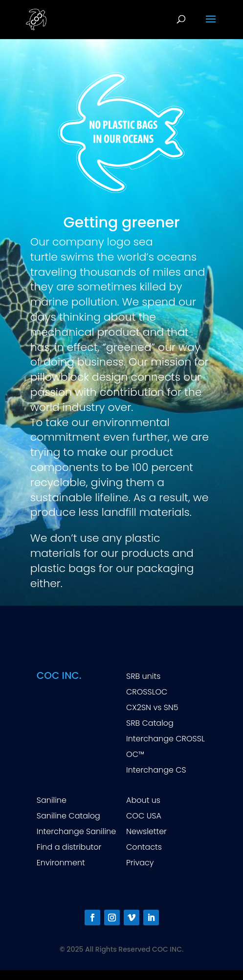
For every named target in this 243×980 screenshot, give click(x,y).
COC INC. (59, 675)
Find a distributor (69, 847)
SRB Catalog (150, 723)
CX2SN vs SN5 (152, 707)
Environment (61, 863)
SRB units (143, 676)
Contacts (144, 847)
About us (143, 800)
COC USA (144, 816)
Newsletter (146, 831)
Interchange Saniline (76, 831)
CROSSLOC (147, 692)
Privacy (140, 863)
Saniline (52, 800)
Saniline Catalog (68, 816)
